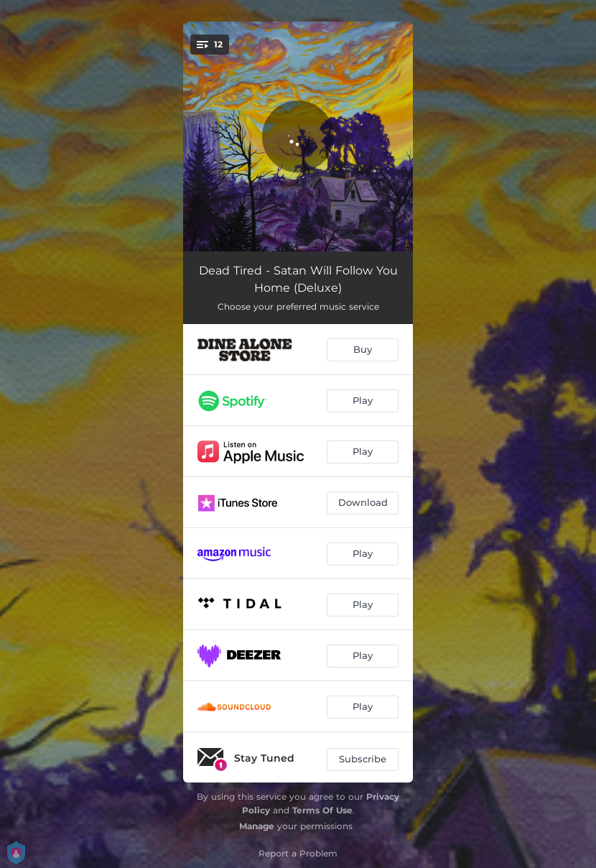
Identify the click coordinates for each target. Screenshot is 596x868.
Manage (257, 826)
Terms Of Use (322, 810)
